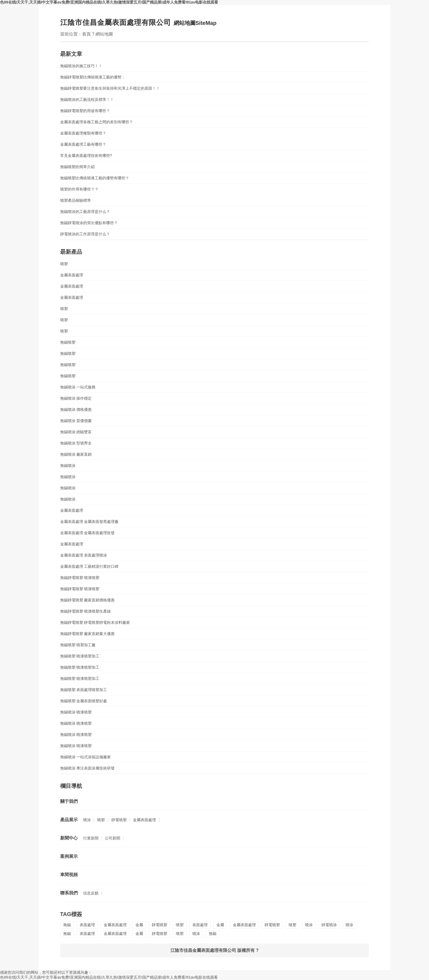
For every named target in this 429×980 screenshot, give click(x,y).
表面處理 (87, 925)
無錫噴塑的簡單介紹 (77, 167)
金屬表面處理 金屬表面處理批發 (88, 533)
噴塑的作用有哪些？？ (79, 189)
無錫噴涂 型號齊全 (76, 443)
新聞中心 (69, 838)
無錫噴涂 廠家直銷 (76, 454)
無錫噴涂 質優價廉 (76, 421)
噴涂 (87, 820)
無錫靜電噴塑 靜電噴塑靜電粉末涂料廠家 (95, 622)
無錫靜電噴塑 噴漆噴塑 (80, 578)
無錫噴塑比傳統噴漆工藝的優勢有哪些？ (95, 178)
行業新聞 (91, 838)
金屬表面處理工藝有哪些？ (83, 144)
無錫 (67, 925)
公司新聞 (112, 838)
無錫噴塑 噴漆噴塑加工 (80, 656)
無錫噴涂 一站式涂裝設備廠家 (86, 757)
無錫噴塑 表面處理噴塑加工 (84, 690)
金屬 (139, 925)
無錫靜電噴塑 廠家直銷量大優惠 (88, 634)
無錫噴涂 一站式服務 (78, 387)
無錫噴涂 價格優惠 (76, 409)
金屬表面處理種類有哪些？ (83, 133)
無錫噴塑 (68, 342)
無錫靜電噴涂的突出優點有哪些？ (89, 223)
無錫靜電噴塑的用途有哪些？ (85, 111)
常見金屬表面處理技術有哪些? (86, 156)
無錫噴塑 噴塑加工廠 (78, 645)
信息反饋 (91, 893)
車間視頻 (69, 875)
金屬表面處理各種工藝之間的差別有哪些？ (97, 122)
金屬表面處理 (72, 275)
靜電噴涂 (329, 925)
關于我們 (69, 801)
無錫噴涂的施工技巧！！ (81, 66)
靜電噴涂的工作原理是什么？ (85, 234)
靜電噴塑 (119, 820)
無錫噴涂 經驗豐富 (76, 432)
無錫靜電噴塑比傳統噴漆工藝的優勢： (93, 77)
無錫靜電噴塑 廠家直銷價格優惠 (88, 600)
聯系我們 (69, 893)
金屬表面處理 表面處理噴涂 (84, 555)
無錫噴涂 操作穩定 (76, 398)
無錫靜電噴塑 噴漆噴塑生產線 (86, 611)
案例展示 (69, 856)
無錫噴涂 (68, 466)
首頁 (86, 34)
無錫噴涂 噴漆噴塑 (76, 712)
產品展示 (69, 820)
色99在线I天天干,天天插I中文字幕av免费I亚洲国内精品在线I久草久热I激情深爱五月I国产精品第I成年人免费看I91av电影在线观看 (109, 2)
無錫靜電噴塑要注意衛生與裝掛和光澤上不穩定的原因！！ (110, 88)
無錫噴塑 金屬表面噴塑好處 (84, 701)
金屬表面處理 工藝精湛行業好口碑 (89, 566)
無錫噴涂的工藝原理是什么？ (85, 212)
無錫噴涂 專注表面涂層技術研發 (88, 768)
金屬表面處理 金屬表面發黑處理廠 (89, 522)
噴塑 (64, 264)
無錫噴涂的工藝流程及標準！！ (87, 100)
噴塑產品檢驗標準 (76, 200)
